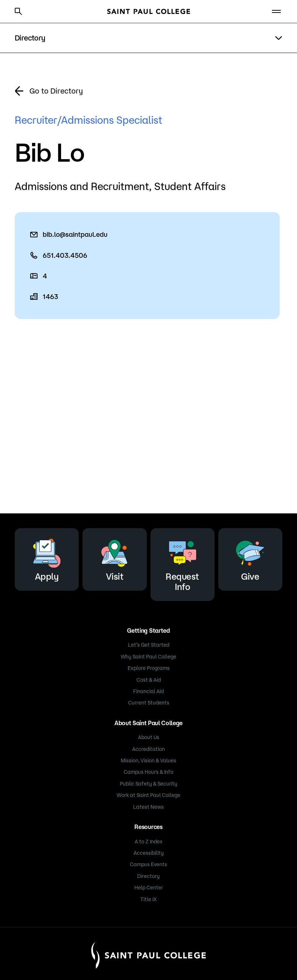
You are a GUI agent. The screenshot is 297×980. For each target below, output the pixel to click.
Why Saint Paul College (148, 657)
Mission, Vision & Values (148, 761)
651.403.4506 (65, 255)
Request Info (183, 563)
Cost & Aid (149, 680)
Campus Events (148, 864)
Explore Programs (149, 668)
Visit (114, 558)
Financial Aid (148, 691)
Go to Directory (56, 91)
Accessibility (149, 853)
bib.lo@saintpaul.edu (75, 234)
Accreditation (148, 749)
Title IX (148, 899)
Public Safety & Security (149, 784)
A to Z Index (149, 842)
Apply (47, 558)
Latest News (148, 807)
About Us (149, 737)
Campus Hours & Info (148, 772)
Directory (148, 876)
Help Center (149, 888)
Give (250, 558)
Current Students (149, 703)
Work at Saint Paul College (148, 795)
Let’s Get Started (149, 645)
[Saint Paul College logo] (149, 11)
